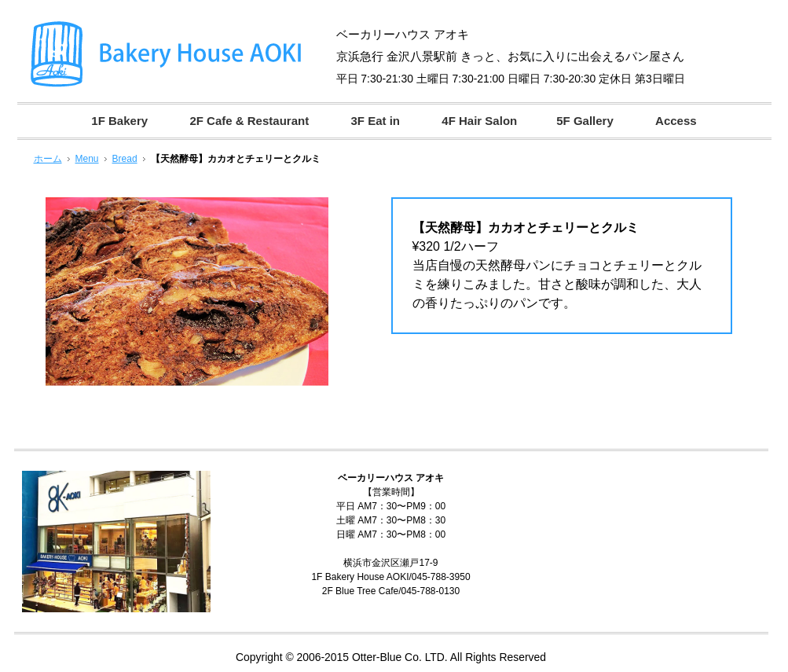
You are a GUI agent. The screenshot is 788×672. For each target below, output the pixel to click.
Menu (87, 159)
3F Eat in (375, 121)
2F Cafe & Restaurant (249, 121)
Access (676, 121)
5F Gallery (585, 121)
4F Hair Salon (479, 121)
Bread (125, 159)
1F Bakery (119, 121)
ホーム (48, 159)
